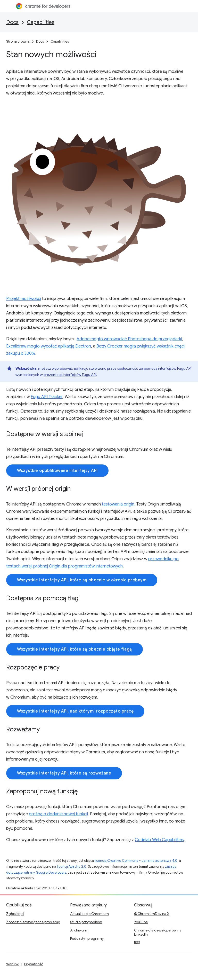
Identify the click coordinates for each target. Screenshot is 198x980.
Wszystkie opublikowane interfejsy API (57, 471)
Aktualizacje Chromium (89, 914)
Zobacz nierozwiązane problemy (33, 922)
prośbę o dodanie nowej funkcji (58, 814)
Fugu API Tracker (47, 397)
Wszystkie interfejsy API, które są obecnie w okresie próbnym (82, 580)
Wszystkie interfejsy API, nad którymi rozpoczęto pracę (75, 711)
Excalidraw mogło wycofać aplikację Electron (49, 346)
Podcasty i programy (87, 938)
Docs (12, 22)
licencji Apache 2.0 (72, 867)
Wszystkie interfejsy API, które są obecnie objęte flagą (75, 649)
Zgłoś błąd (15, 914)
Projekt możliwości (24, 299)
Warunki (13, 964)
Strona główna (18, 41)
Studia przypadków (86, 922)
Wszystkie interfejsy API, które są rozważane (64, 773)
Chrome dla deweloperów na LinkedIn (158, 932)
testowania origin (118, 504)
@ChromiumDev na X (152, 914)
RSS (137, 943)
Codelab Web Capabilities (159, 840)
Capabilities (41, 22)
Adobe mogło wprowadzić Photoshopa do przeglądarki (129, 339)
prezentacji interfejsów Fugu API (70, 375)
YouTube (141, 922)
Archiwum (79, 930)
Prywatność (34, 964)
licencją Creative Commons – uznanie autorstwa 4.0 (136, 861)
